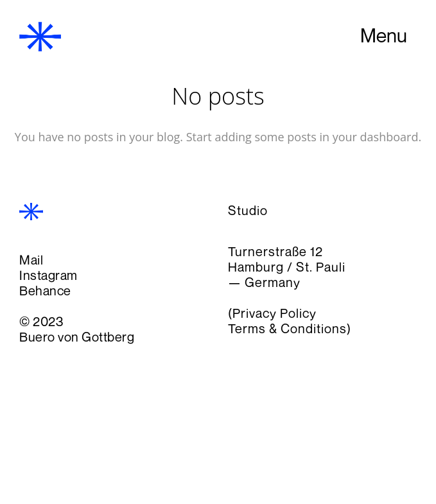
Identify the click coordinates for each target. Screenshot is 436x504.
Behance (45, 291)
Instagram (48, 275)
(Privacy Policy (272, 313)
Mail (31, 260)
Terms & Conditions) (290, 328)
